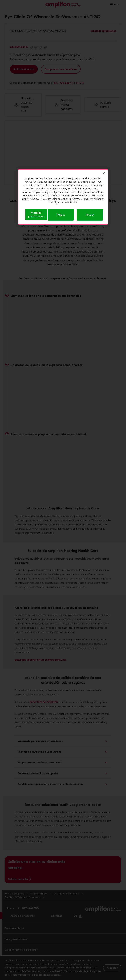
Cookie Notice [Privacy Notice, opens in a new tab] (70, 202)
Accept (90, 215)
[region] (63, 197)
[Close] (104, 173)
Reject (61, 215)
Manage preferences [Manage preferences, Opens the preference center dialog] (36, 215)
